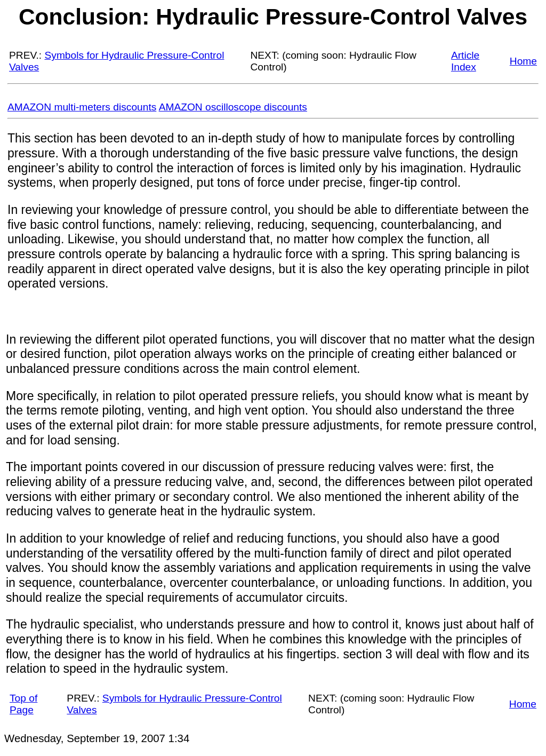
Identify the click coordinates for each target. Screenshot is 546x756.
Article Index (465, 61)
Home (523, 61)
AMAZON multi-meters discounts (82, 107)
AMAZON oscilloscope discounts (233, 107)
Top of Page (23, 704)
